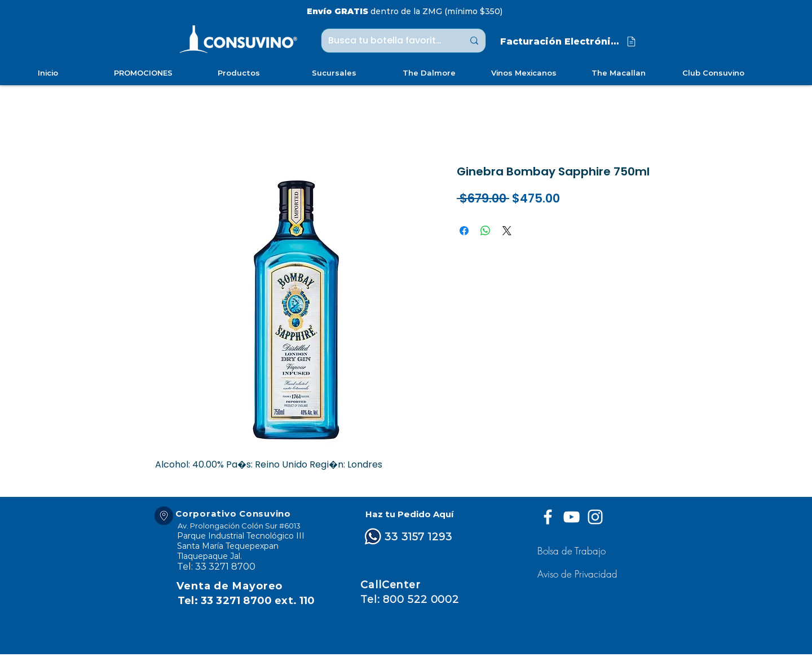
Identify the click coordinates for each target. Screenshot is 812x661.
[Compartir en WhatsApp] (486, 231)
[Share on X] (507, 231)
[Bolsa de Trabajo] (573, 551)
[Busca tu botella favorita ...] (387, 41)
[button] (579, 574)
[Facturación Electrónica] (569, 41)
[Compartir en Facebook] (464, 231)
